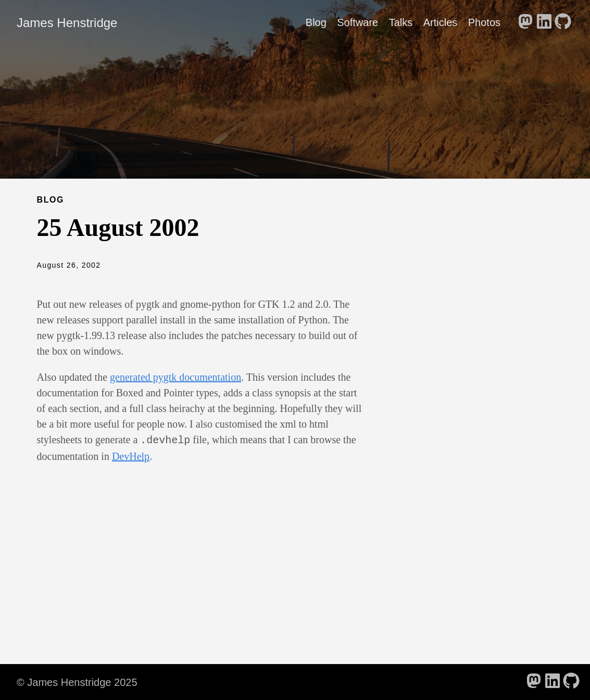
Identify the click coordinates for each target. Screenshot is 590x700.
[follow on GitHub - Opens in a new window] (563, 22)
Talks (401, 22)
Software (357, 22)
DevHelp (131, 455)
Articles (441, 22)
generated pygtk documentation (175, 377)
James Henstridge (67, 23)
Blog (316, 22)
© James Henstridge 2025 (77, 681)
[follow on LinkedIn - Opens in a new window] (544, 22)
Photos (484, 22)
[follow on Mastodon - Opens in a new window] (525, 22)
